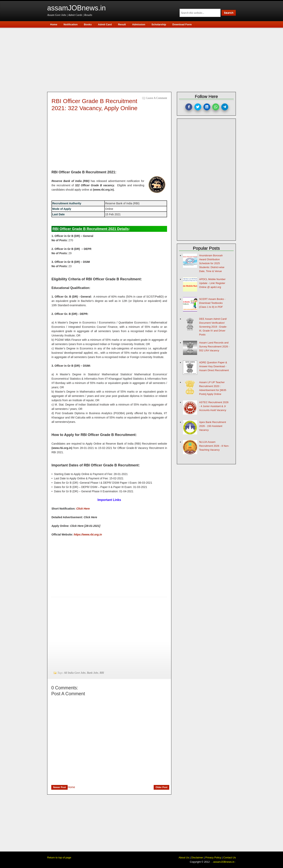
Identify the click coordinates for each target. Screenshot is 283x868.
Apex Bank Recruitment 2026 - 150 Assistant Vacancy (213, 426)
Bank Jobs (93, 673)
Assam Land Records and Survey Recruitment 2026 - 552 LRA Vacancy (214, 347)
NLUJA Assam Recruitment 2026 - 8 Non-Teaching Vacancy (214, 446)
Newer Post (59, 787)
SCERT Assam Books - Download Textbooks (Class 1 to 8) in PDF (212, 303)
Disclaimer (197, 857)
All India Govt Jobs (75, 673)
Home (71, 787)
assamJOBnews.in (76, 8)
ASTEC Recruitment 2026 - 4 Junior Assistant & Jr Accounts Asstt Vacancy (214, 406)
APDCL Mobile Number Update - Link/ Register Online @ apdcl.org (212, 283)
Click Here (83, 509)
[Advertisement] (143, 59)
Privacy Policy (213, 857)
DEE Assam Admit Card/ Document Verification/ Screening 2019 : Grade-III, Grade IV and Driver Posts (213, 327)
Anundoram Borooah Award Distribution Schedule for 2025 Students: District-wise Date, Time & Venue (212, 263)
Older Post (161, 787)
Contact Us (230, 857)
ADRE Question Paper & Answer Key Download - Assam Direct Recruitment (214, 366)
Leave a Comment (157, 98)
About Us (184, 857)
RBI (102, 673)
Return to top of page (59, 857)
